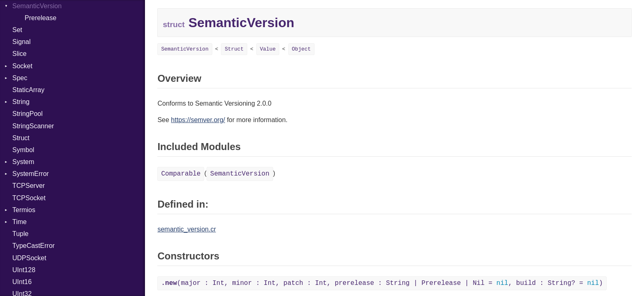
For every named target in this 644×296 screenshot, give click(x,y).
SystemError (31, 174)
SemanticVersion (185, 49)
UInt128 (24, 270)
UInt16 (22, 282)
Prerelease (40, 18)
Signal (21, 42)
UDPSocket (29, 258)
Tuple (20, 234)
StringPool (28, 114)
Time (20, 222)
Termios (24, 210)
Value (268, 49)
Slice (20, 54)
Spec (20, 78)
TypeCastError (33, 246)
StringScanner (33, 126)
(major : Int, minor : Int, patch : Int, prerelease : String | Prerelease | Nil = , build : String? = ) (382, 283)
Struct (21, 138)
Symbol (23, 150)
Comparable (181, 174)
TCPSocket (29, 198)
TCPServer (29, 186)
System (23, 162)
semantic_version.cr (186, 229)
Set (17, 30)
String (21, 102)
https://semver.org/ (198, 120)
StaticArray (28, 90)
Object (301, 49)
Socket (22, 66)
